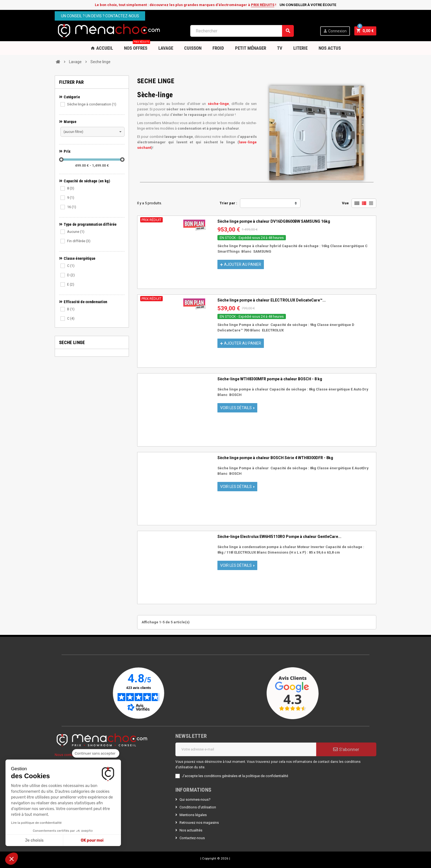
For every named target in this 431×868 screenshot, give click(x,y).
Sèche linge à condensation (92, 104)
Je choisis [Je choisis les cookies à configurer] (34, 840)
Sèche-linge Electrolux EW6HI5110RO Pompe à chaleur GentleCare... (279, 537)
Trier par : (228, 203)
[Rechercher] (242, 31)
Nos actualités (191, 830)
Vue (345, 203)
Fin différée (79, 241)
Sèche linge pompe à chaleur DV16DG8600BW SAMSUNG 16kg (274, 221)
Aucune (76, 232)
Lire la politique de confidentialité (36, 823)
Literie (300, 48)
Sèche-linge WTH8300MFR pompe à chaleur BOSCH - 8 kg (270, 379)
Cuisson (193, 48)
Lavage (166, 48)
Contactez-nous (192, 838)
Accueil (102, 48)
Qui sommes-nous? (195, 799)
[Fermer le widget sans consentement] (96, 753)
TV (280, 48)
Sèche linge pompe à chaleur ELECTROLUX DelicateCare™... (272, 300)
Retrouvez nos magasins (199, 823)
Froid (218, 48)
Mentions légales (193, 815)
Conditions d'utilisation (198, 807)
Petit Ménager (251, 48)
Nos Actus (330, 48)
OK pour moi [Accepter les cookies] (92, 840)
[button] (12, 859)
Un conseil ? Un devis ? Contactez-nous (100, 16)
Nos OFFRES (137, 46)
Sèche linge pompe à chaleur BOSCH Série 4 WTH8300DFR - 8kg (275, 458)
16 (72, 207)
